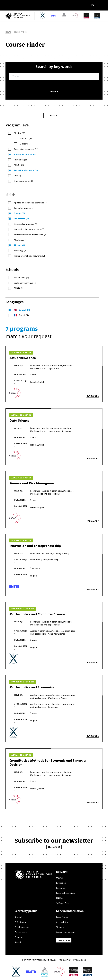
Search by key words (54, 67)
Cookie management (66, 932)
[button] (93, 5)
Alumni (18, 942)
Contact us (64, 940)
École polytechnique (66, 893)
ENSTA (59, 898)
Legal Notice (62, 917)
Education (61, 883)
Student (18, 917)
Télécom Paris (63, 903)
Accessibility (62, 922)
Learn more (54, 847)
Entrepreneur (21, 932)
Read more (93, 396)
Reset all (54, 115)
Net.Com (76, 960)
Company (19, 937)
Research (60, 888)
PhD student (21, 922)
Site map (60, 927)
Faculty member (22, 927)
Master (60, 878)
